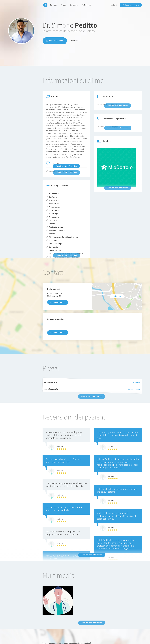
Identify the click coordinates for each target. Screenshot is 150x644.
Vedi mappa (117, 296)
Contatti (113, 5)
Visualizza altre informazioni (66, 166)
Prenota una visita (131, 5)
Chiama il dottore (58, 302)
